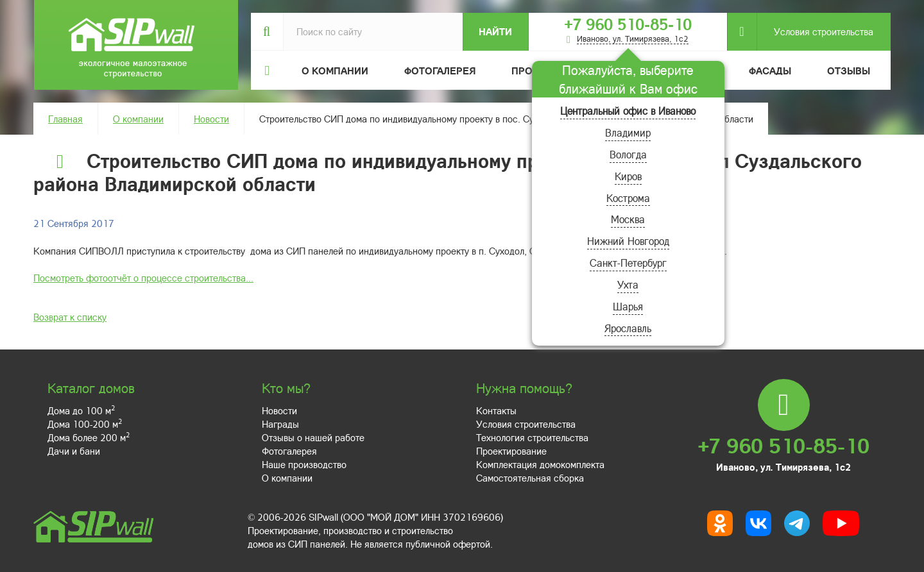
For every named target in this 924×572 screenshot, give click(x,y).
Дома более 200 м (89, 437)
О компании (138, 119)
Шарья (628, 306)
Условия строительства (815, 32)
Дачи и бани (74, 451)
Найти (495, 31)
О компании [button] (335, 71)
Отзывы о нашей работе (313, 437)
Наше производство (304, 464)
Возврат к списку (70, 317)
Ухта (628, 284)
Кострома (628, 198)
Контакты (496, 410)
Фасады (770, 71)
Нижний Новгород (628, 241)
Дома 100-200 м (85, 424)
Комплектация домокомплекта (540, 464)
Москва (628, 219)
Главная (65, 119)
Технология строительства (532, 437)
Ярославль (628, 328)
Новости (211, 119)
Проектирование (511, 451)
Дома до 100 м (81, 410)
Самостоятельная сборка (530, 478)
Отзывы (849, 71)
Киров (628, 176)
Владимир (628, 132)
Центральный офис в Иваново (628, 111)
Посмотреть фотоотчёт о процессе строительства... (143, 278)
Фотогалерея (440, 71)
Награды (280, 424)
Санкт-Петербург (628, 263)
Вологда (628, 154)
